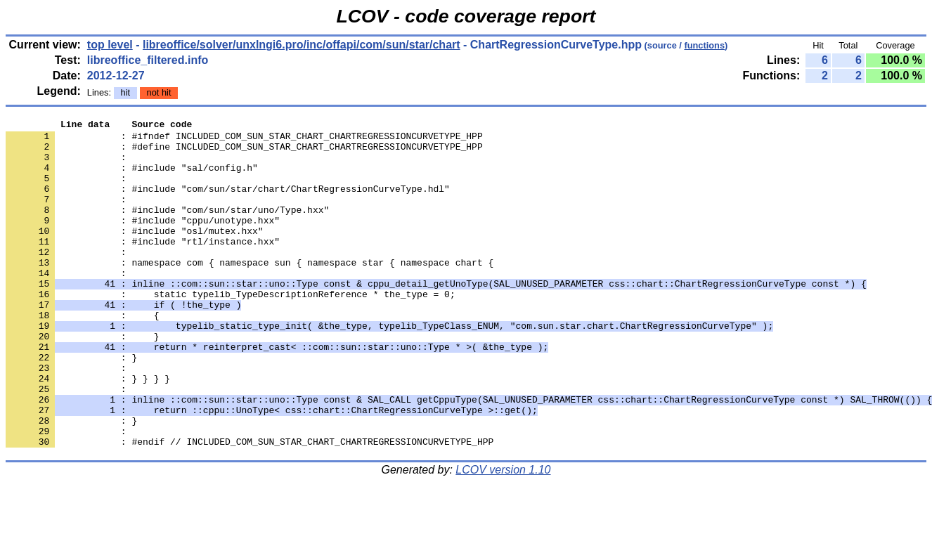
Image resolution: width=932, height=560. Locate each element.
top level (110, 45)
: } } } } (88, 431)
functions (704, 45)
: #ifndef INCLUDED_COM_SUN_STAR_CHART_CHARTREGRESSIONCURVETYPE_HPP (244, 140)
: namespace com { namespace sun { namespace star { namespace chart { (250, 292)
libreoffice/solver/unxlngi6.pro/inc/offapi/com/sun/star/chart (302, 45)
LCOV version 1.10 (503, 535)
